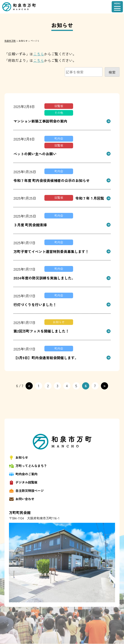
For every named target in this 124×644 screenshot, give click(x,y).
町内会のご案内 (23, 474)
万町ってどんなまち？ (28, 466)
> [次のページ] (104, 385)
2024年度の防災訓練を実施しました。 (44, 278)
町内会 (59, 138)
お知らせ (59, 322)
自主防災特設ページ (26, 491)
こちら (39, 54)
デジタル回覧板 (23, 482)
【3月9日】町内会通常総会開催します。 (46, 358)
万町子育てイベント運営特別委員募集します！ (51, 251)
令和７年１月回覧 (90, 198)
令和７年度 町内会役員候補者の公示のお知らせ (52, 180)
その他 (59, 113)
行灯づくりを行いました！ (35, 305)
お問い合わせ (22, 499)
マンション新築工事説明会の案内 (40, 121)
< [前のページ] (29, 385)
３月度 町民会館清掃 (30, 225)
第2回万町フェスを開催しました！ (41, 331)
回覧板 (59, 106)
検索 (112, 72)
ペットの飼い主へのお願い (35, 154)
